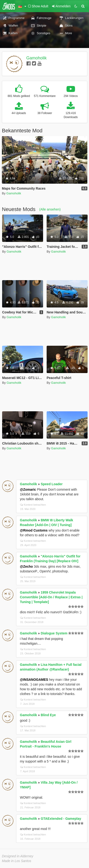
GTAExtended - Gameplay (61, 819)
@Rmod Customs (34, 530)
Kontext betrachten (33, 505)
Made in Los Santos (17, 861)
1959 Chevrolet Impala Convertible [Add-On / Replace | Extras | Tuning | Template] (51, 597)
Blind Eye (48, 715)
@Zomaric (28, 489)
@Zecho (26, 566)
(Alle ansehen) (50, 209)
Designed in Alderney (18, 856)
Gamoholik (36, 58)
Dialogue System (54, 633)
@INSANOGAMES (34, 680)
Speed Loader (52, 484)
